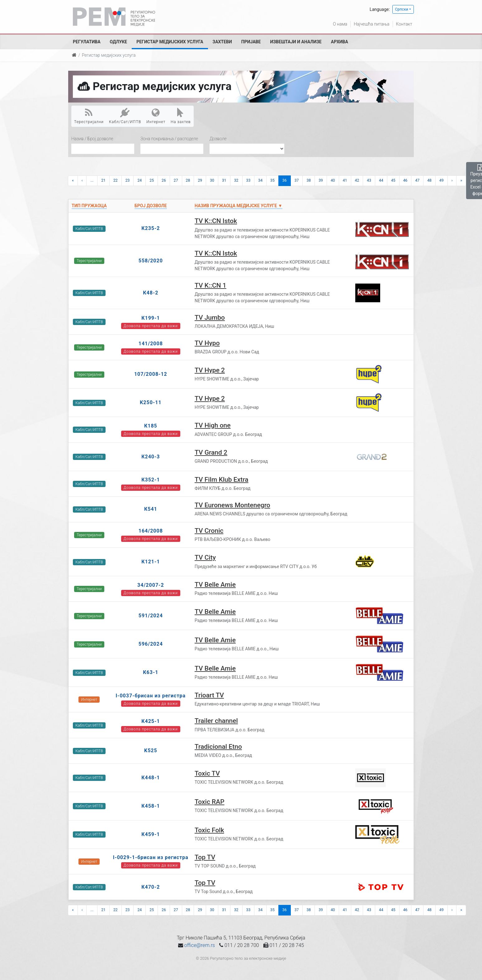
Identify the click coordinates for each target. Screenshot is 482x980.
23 (128, 180)
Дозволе (218, 139)
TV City (205, 557)
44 (381, 180)
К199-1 (151, 318)
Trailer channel (216, 721)
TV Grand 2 (211, 452)
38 (309, 180)
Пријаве (251, 42)
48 (429, 180)
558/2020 (151, 261)
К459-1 (151, 834)
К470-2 (151, 887)
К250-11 (151, 402)
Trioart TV (209, 695)
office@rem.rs (200, 945)
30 (212, 180)
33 (248, 180)
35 (272, 180)
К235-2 (151, 228)
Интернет (156, 116)
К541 (151, 509)
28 (188, 180)
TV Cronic (209, 531)
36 (285, 180)
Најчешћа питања (371, 24)
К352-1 (151, 480)
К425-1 (151, 721)
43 (369, 180)
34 (260, 180)
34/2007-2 (151, 585)
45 (393, 180)
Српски (402, 9)
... (92, 180)
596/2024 (151, 644)
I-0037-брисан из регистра (151, 696)
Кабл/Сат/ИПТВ (125, 116)
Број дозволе (151, 206)
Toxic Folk (209, 830)
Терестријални (89, 116)
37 (297, 180)
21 (103, 180)
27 (176, 180)
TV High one (213, 425)
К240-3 (151, 457)
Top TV (205, 857)
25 (152, 180)
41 (345, 180)
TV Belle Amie (215, 585)
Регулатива (87, 42)
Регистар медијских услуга (170, 42)
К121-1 (151, 562)
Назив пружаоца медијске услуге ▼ (239, 206)
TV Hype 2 (210, 370)
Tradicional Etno (218, 747)
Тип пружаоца (89, 206)
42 (357, 180)
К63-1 (151, 672)
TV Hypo (207, 343)
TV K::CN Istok (216, 221)
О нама (340, 24)
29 (200, 180)
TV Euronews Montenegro (232, 505)
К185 (151, 426)
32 (236, 180)
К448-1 (151, 778)
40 (333, 180)
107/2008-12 (151, 374)
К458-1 (151, 806)
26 (164, 180)
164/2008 (151, 531)
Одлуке (119, 42)
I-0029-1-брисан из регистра (151, 857)
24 (139, 180)
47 (417, 180)
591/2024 (151, 616)
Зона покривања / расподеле (169, 139)
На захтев (181, 116)
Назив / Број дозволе (92, 139)
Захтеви (222, 42)
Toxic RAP (210, 802)
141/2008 (151, 344)
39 (321, 180)
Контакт (404, 24)
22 (116, 180)
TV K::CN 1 (210, 285)
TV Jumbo (210, 318)
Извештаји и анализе (296, 42)
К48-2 (151, 293)
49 (442, 180)
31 (224, 180)
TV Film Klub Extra (222, 480)
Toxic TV (207, 773)
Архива (340, 42)
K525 (151, 751)
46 (405, 180)
